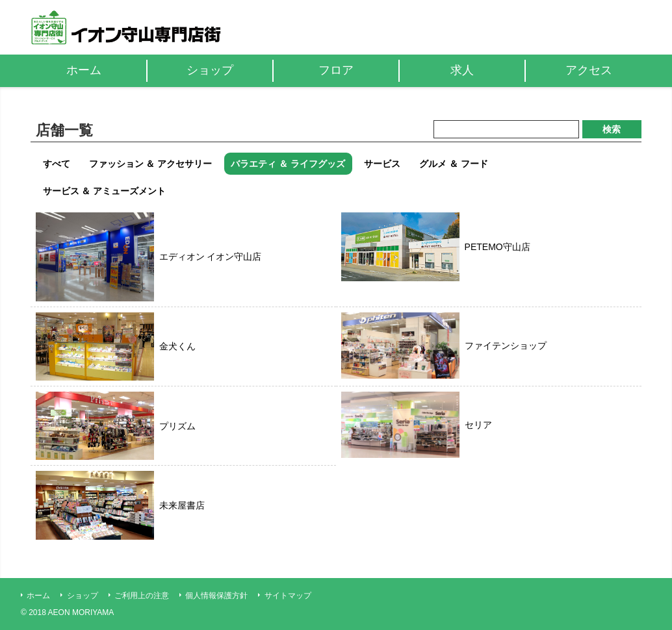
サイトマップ (288, 596)
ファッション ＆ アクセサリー (151, 164)
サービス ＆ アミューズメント (105, 191)
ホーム (38, 596)
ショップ (83, 596)
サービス (382, 164)
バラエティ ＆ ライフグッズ (288, 164)
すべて (57, 164)
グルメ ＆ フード (454, 164)
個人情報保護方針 (216, 596)
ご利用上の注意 (142, 596)
